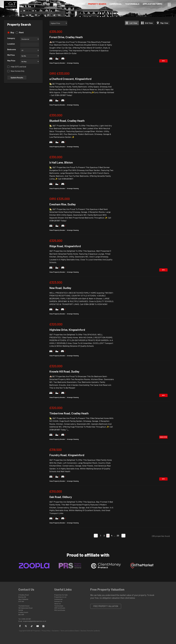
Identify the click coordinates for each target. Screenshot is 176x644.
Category (11, 38)
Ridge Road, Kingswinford (65, 246)
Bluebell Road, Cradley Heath (67, 121)
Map (164, 23)
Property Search (97, 5)
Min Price (11, 55)
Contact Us (58, 601)
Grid (149, 23)
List (133, 23)
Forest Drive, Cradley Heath (66, 37)
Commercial (116, 5)
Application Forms (153, 5)
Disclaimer (56, 631)
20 (118, 536)
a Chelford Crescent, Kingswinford (70, 79)
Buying (46, 5)
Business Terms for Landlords (90, 631)
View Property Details (57, 63)
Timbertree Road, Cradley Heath (69, 413)
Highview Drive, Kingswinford (67, 330)
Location (11, 44)
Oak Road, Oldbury (61, 497)
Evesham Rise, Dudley (63, 204)
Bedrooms (12, 49)
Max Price (11, 61)
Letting (81, 5)
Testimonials (132, 5)
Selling (57, 5)
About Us (58, 604)
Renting (69, 5)
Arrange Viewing (73, 63)
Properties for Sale (61, 595)
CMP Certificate (60, 608)
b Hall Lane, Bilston (61, 162)
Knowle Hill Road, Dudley (64, 371)
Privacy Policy (46, 631)
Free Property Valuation (106, 606)
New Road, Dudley (60, 288)
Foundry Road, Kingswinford (67, 455)
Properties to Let (60, 597)
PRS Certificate (60, 610)
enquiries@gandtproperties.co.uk (35, 621)
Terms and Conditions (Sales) (70, 631)
